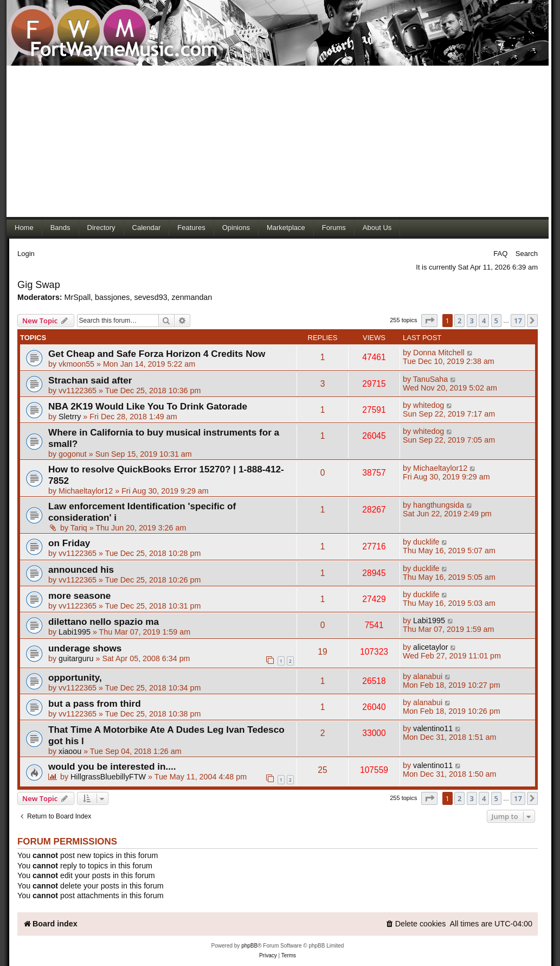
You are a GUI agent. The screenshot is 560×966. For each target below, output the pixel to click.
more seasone (79, 596)
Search (527, 254)
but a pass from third (95, 703)
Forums (334, 228)
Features (191, 228)
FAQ (500, 254)
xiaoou (70, 751)
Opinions (236, 228)
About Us (377, 228)
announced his (81, 570)
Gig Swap (39, 285)
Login (26, 254)
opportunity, (75, 677)
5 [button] (496, 321)
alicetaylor (430, 647)
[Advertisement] (278, 141)
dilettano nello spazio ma (104, 622)
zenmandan (192, 297)
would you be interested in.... (112, 766)
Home (24, 228)
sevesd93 (150, 297)
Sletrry (70, 417)
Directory (101, 228)
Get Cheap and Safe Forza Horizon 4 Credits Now (157, 354)
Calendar (147, 228)
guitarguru (76, 658)
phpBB (249, 946)
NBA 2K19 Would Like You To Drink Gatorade (148, 406)
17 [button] (518, 321)
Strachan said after (90, 380)
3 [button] (472, 321)
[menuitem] (416, 924)
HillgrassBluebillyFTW (108, 777)
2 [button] (459, 321)
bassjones (112, 297)
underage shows (85, 648)
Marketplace (286, 228)
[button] (429, 321)
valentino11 (433, 728)
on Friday (69, 543)
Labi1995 (75, 632)
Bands (60, 228)
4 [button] (484, 321)
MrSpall (78, 297)
